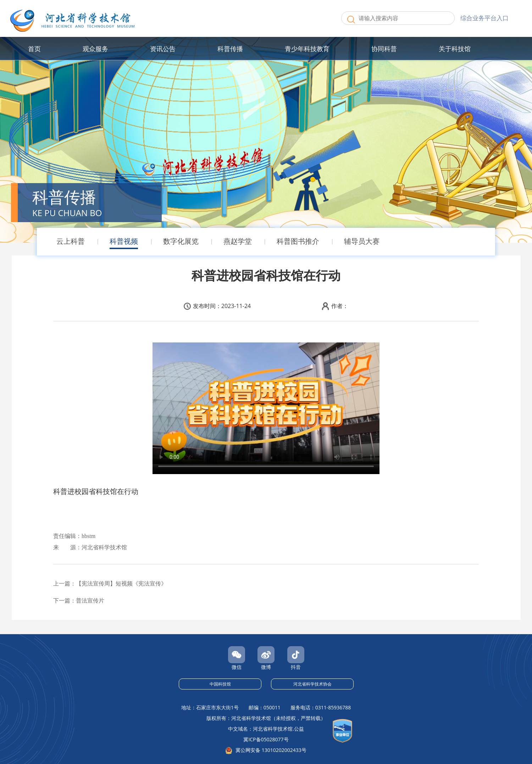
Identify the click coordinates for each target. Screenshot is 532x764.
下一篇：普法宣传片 (79, 601)
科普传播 (230, 49)
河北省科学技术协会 (312, 684)
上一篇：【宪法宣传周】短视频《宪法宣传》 (110, 584)
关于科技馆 (455, 49)
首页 (34, 49)
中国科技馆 (220, 684)
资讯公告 (163, 49)
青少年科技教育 (307, 49)
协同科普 (384, 49)
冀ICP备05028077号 (266, 739)
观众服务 (95, 49)
